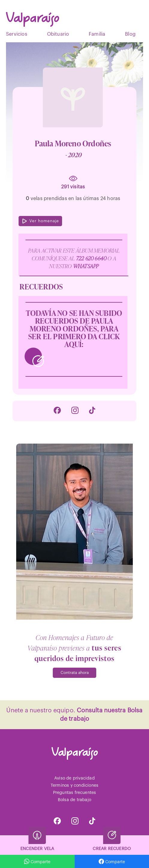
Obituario (58, 34)
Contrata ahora (75, 673)
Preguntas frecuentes (75, 793)
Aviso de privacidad (74, 778)
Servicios (17, 34)
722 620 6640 (92, 258)
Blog (130, 34)
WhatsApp (86, 266)
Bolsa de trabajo (74, 800)
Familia (97, 34)
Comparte (112, 861)
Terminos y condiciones (74, 786)
